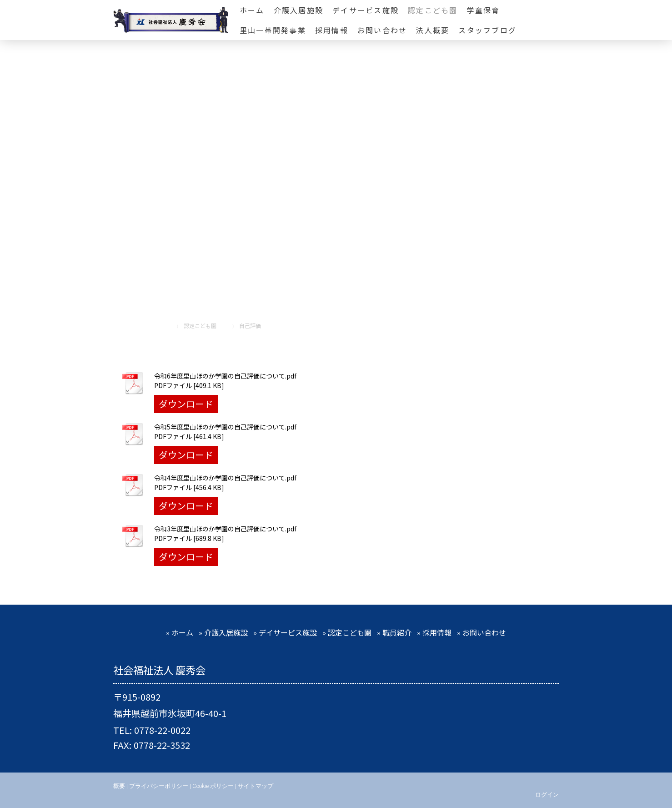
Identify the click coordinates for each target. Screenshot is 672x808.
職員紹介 (397, 632)
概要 (119, 786)
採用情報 (332, 30)
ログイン (547, 795)
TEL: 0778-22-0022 (152, 730)
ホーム (252, 10)
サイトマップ (256, 786)
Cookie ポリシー (213, 786)
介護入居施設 (298, 10)
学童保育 (484, 10)
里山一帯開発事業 (273, 30)
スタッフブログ (487, 30)
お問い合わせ (382, 30)
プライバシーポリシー (159, 786)
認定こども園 (433, 10)
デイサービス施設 (366, 10)
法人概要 (433, 30)
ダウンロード (186, 404)
